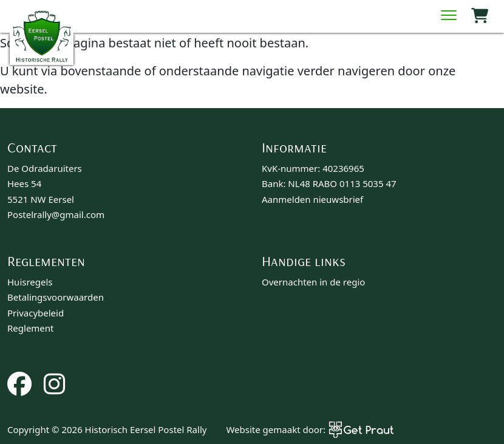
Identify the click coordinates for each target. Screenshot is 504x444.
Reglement (31, 328)
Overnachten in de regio (313, 282)
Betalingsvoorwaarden (56, 297)
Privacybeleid (36, 313)
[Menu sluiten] (449, 16)
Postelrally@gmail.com (56, 214)
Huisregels (30, 282)
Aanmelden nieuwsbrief (312, 199)
